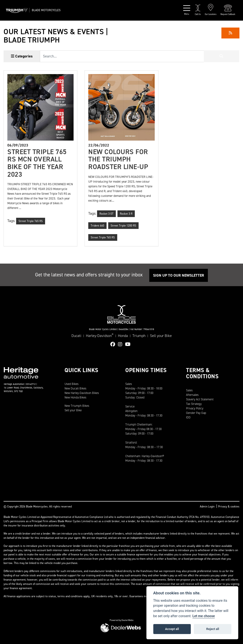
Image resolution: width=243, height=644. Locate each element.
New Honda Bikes (75, 397)
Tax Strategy (194, 404)
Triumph (139, 336)
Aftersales (192, 395)
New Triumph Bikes (77, 406)
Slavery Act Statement (200, 399)
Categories (22, 56)
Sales (189, 390)
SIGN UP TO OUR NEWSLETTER (179, 275)
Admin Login (207, 507)
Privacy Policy (195, 408)
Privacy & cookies (229, 507)
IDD (188, 417)
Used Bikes (72, 384)
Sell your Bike (161, 336)
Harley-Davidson (100, 336)
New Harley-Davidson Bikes (82, 393)
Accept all (172, 629)
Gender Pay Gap (196, 413)
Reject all (213, 629)
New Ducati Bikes (75, 388)
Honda (123, 336)
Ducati (76, 336)
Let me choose (204, 616)
